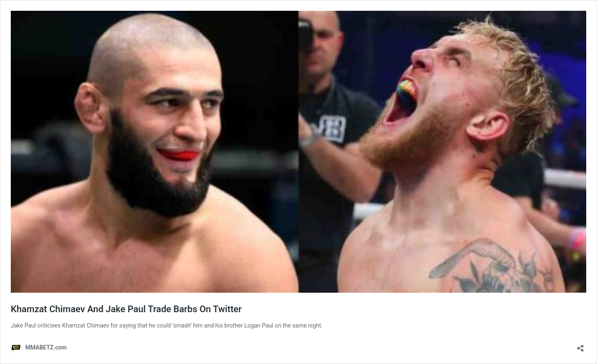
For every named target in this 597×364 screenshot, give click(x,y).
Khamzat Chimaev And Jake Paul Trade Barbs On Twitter (126, 309)
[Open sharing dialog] (580, 346)
